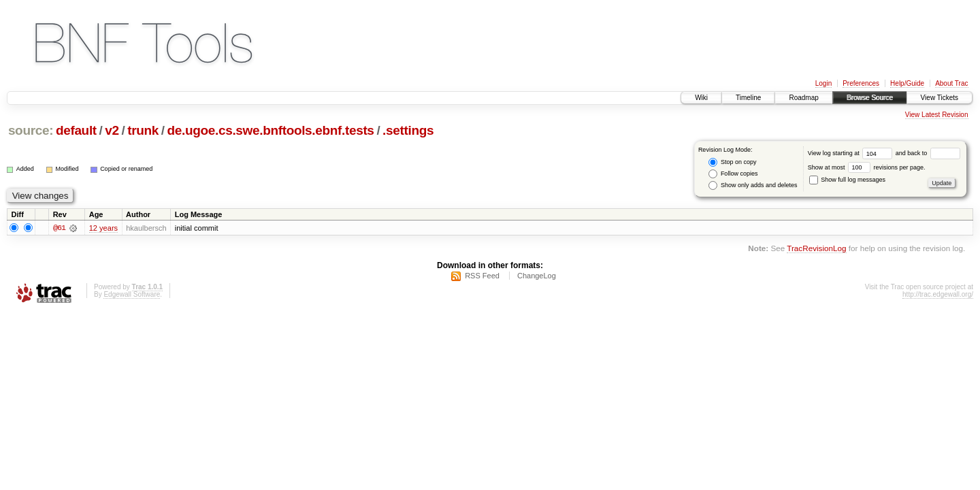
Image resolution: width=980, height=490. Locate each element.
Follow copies (733, 174)
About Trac (951, 83)
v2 (112, 130)
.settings (408, 130)
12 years (103, 229)
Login (823, 83)
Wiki (701, 98)
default (76, 130)
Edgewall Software (132, 296)
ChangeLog (537, 277)
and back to (928, 153)
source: (31, 130)
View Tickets (940, 98)
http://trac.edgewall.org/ (938, 296)
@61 (59, 229)
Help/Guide (907, 83)
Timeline (748, 98)
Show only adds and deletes (753, 185)
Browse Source (870, 98)
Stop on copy (732, 162)
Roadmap (803, 98)
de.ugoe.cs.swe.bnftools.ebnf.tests (271, 130)
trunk (143, 130)
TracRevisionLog (816, 249)
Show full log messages (847, 180)
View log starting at (852, 153)
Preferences (861, 83)
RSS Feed (482, 277)
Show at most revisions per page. (867, 167)
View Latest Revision (937, 115)
